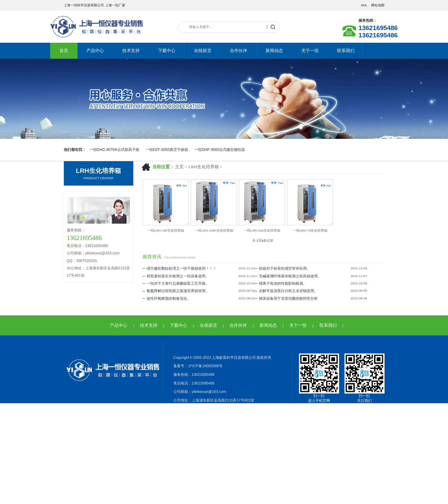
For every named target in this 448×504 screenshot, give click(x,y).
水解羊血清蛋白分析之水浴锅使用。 (286, 291)
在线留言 (203, 51)
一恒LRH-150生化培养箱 (262, 230)
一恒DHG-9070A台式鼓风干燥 (114, 150)
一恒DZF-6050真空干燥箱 (167, 150)
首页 (64, 51)
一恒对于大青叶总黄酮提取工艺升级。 (176, 283)
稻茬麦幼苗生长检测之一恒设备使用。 (176, 276)
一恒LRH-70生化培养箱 (310, 230)
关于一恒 (310, 51)
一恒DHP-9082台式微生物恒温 (220, 150)
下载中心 (167, 51)
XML (364, 5)
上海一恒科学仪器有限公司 (84, 5)
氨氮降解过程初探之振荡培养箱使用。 (176, 291)
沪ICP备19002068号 (205, 366)
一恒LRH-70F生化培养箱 (166, 230)
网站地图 (378, 5)
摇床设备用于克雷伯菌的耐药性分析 (286, 298)
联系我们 (346, 51)
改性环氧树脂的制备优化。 (167, 298)
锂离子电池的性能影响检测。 (281, 283)
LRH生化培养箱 (204, 167)
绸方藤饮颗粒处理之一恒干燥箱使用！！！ (180, 268)
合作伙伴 (239, 51)
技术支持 (131, 51)
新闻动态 (274, 51)
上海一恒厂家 (115, 5)
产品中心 (95, 51)
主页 (179, 167)
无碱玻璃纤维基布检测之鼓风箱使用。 (288, 276)
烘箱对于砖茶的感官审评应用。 (283, 268)
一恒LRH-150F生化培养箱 (214, 230)
